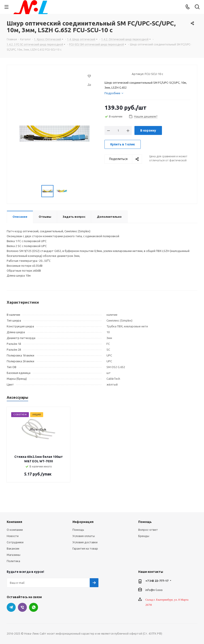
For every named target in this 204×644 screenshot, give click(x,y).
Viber (22, 607)
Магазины (14, 555)
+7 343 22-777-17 (157, 581)
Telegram (11, 607)
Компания (14, 522)
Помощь (78, 530)
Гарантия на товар (85, 548)
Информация (83, 522)
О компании (15, 530)
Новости (13, 536)
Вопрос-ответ (148, 530)
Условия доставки (85, 542)
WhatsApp (34, 607)
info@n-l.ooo (154, 590)
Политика (13, 561)
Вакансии (13, 548)
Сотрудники (15, 542)
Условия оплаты (84, 536)
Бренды (144, 536)
